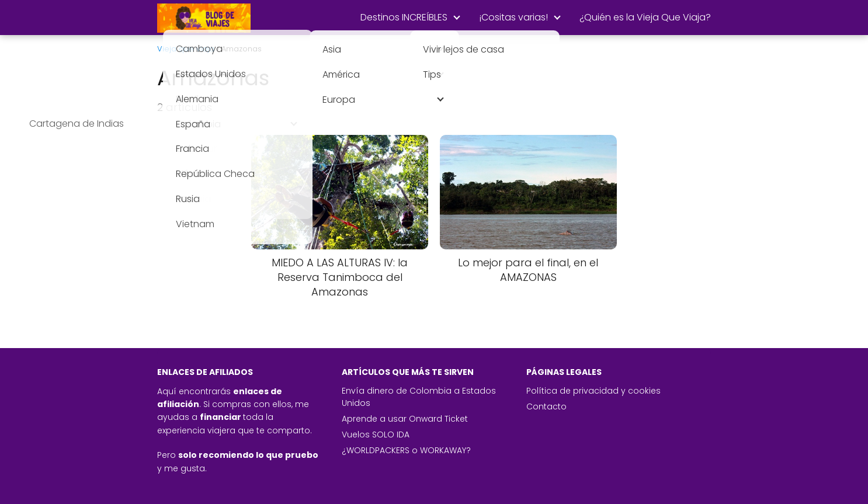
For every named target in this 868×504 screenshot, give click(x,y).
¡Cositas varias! (513, 17)
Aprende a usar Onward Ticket (405, 419)
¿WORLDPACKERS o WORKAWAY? (406, 450)
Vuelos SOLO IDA (376, 435)
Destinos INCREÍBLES (404, 17)
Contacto (546, 406)
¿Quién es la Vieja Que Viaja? (645, 17)
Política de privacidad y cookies (593, 391)
